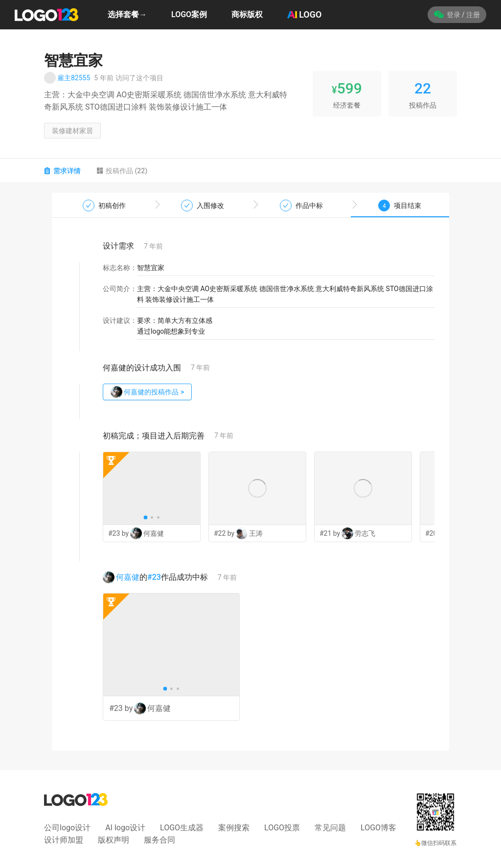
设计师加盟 (64, 840)
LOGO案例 (189, 14)
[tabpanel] (250, 472)
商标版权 (247, 14)
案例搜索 (234, 828)
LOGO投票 (282, 828)
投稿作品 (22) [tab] (122, 171)
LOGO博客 (378, 828)
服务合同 (159, 840)
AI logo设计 (125, 828)
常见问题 (330, 828)
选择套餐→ (127, 14)
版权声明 (114, 840)
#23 (154, 577)
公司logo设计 (67, 828)
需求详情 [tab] (62, 171)
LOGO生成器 (182, 828)
